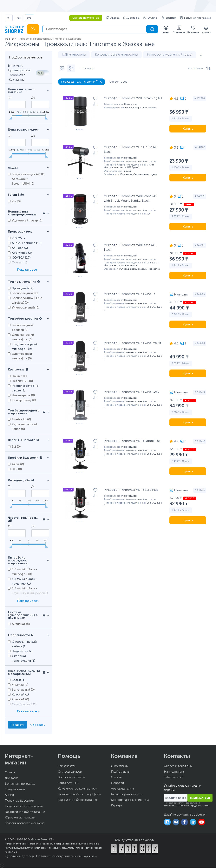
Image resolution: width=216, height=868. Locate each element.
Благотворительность (127, 795)
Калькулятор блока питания (77, 800)
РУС (29, 18)
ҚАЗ (19, 18)
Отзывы (117, 778)
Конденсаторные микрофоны (116, 55)
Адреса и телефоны (178, 767)
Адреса (113, 18)
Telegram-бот (174, 778)
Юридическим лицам (20, 818)
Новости (117, 783)
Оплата (150, 18)
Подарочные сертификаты (24, 807)
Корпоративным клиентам (130, 800)
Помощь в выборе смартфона (79, 795)
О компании (120, 767)
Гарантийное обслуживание (25, 812)
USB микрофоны (74, 55)
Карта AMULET (68, 783)
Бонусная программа (195, 18)
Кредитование (15, 790)
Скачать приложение (86, 18)
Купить (188, 129)
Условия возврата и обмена (25, 824)
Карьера (117, 806)
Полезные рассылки (19, 801)
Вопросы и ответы (71, 778)
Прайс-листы (121, 772)
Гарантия (168, 18)
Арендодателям (122, 789)
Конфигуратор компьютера (77, 789)
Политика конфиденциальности (59, 857)
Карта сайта (90, 857)
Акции (9, 796)
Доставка (131, 18)
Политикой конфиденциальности (193, 806)
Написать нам (174, 772)
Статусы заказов (70, 772)
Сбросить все (118, 82)
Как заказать (67, 767)
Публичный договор (19, 857)
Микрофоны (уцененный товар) (170, 55)
